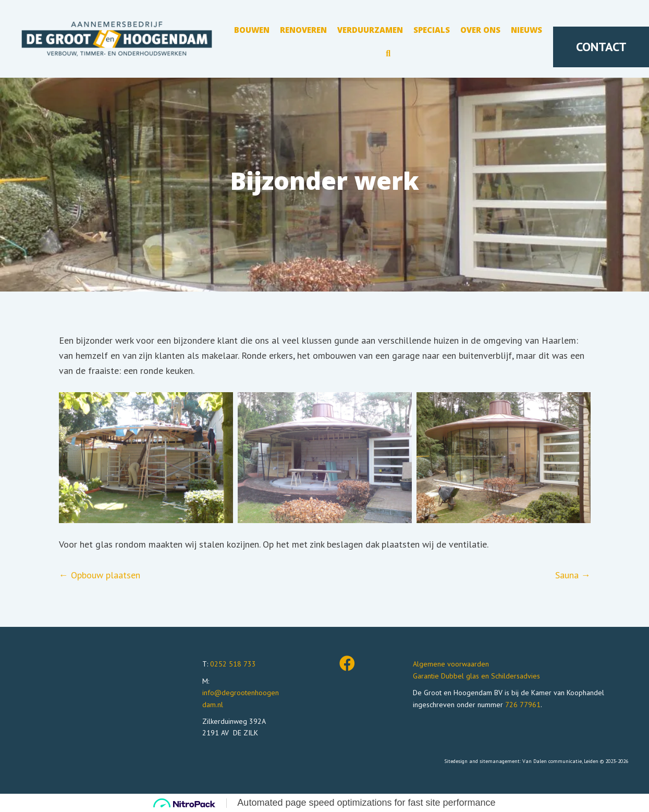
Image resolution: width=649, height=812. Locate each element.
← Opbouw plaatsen (100, 575)
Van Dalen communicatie (552, 761)
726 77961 (523, 705)
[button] (388, 55)
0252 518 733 (233, 664)
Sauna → (573, 575)
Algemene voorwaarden (451, 664)
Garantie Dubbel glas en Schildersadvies (476, 676)
